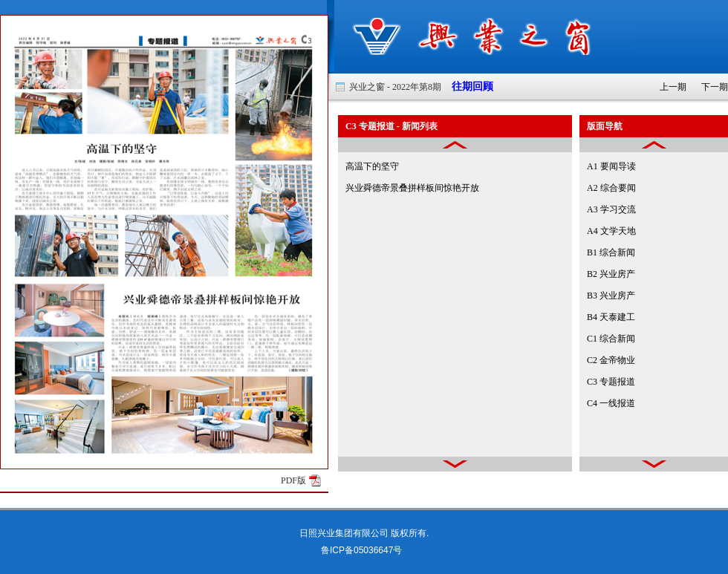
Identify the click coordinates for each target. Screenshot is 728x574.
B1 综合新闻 (611, 252)
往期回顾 (467, 87)
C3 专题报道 (611, 382)
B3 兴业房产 (611, 296)
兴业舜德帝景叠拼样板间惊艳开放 (412, 188)
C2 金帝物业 (611, 360)
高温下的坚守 (372, 166)
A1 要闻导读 (611, 166)
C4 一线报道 (611, 403)
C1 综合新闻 (611, 339)
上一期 (673, 87)
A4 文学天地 (611, 231)
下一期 (715, 87)
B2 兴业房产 (611, 274)
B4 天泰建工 (611, 317)
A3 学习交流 (611, 209)
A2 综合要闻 (611, 188)
